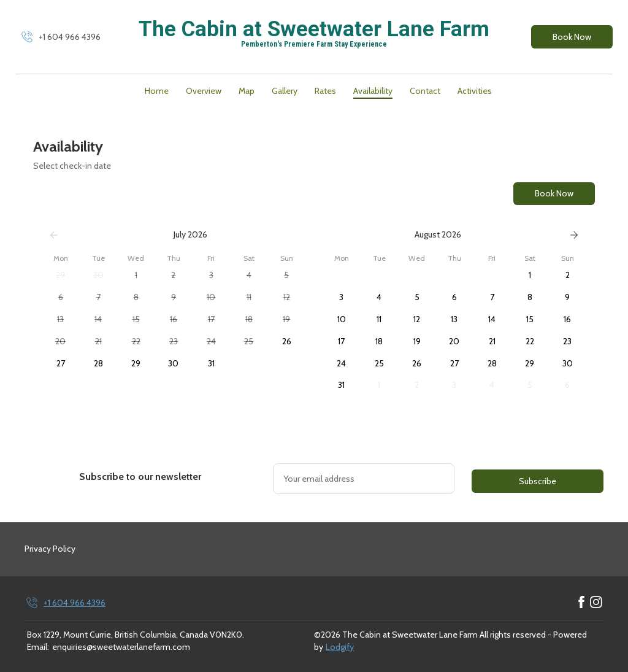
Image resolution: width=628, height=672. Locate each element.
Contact (425, 91)
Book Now (572, 37)
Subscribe (538, 481)
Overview (204, 91)
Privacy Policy (50, 549)
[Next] (574, 235)
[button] (60, 276)
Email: (38, 647)
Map (247, 91)
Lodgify (340, 647)
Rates (325, 91)
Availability (373, 91)
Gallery (285, 91)
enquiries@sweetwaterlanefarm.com (121, 647)
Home (157, 91)
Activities (475, 91)
